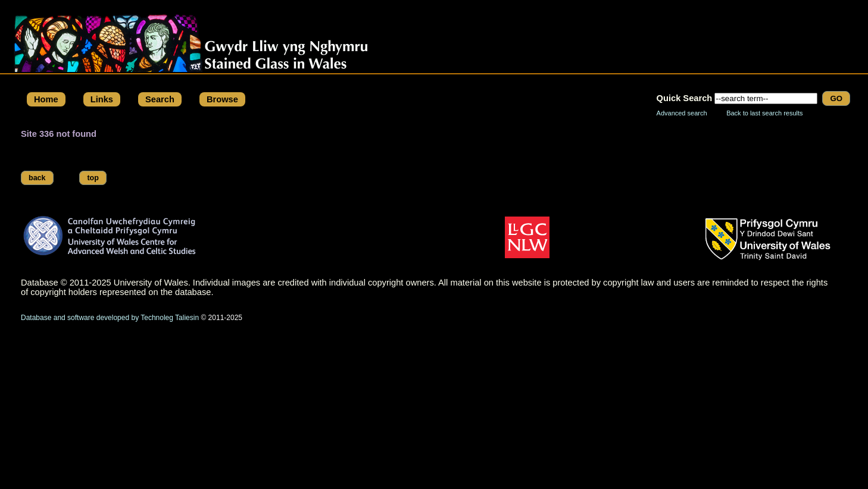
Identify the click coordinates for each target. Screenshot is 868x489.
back (37, 178)
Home (46, 99)
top (93, 178)
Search (160, 99)
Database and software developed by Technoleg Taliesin (110, 318)
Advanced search (682, 113)
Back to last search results (764, 113)
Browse (222, 99)
